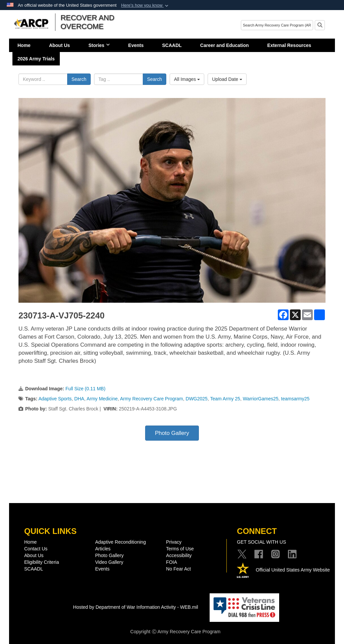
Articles (103, 549)
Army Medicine (102, 399)
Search (79, 79)
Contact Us (36, 549)
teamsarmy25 (295, 399)
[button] (145, 5)
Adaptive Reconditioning (120, 542)
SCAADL (172, 45)
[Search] (277, 25)
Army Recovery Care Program (152, 399)
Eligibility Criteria (41, 562)
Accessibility (179, 555)
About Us (59, 45)
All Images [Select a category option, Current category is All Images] (187, 79)
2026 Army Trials (36, 59)
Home (24, 45)
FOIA (171, 562)
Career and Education (225, 45)
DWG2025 (197, 399)
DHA (79, 399)
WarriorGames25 (261, 399)
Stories (99, 45)
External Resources (289, 45)
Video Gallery (109, 562)
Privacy (174, 542)
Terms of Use (180, 549)
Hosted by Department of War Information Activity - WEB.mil (136, 607)
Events (136, 45)
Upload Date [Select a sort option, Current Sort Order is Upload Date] (227, 79)
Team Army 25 (225, 399)
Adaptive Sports (55, 399)
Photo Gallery (172, 433)
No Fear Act (178, 569)
